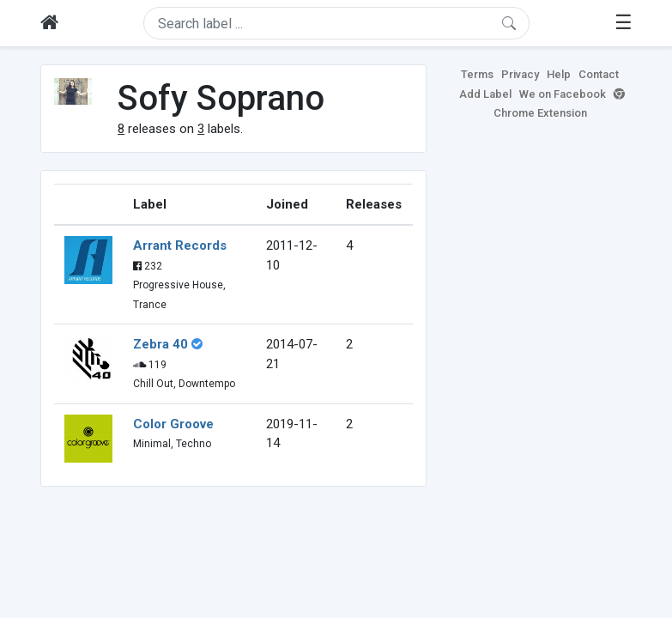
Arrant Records (180, 245)
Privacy (520, 74)
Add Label (485, 94)
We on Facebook (563, 94)
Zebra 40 (160, 344)
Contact (599, 74)
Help (559, 74)
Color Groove (173, 424)
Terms (477, 74)
